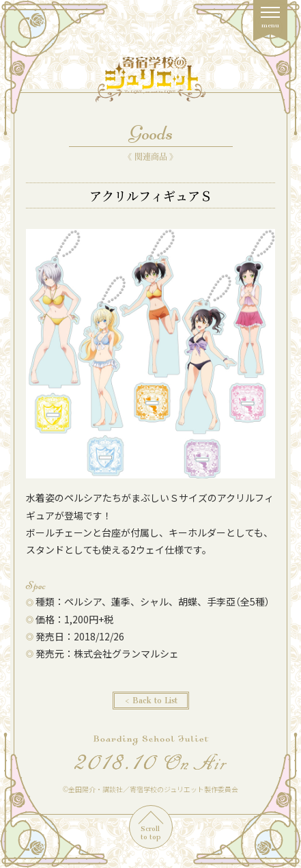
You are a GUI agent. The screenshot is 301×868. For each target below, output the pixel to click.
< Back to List (151, 701)
